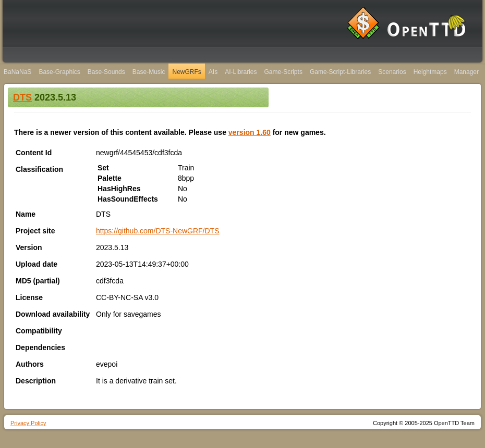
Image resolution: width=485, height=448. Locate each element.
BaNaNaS (17, 72)
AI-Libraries (241, 72)
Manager (466, 72)
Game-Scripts (283, 72)
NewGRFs (186, 72)
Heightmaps (430, 72)
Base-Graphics (59, 72)
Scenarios (392, 72)
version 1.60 (250, 132)
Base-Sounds (106, 72)
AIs (213, 72)
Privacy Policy (28, 423)
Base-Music (149, 72)
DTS (22, 97)
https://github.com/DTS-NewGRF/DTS (158, 231)
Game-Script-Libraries (340, 72)
